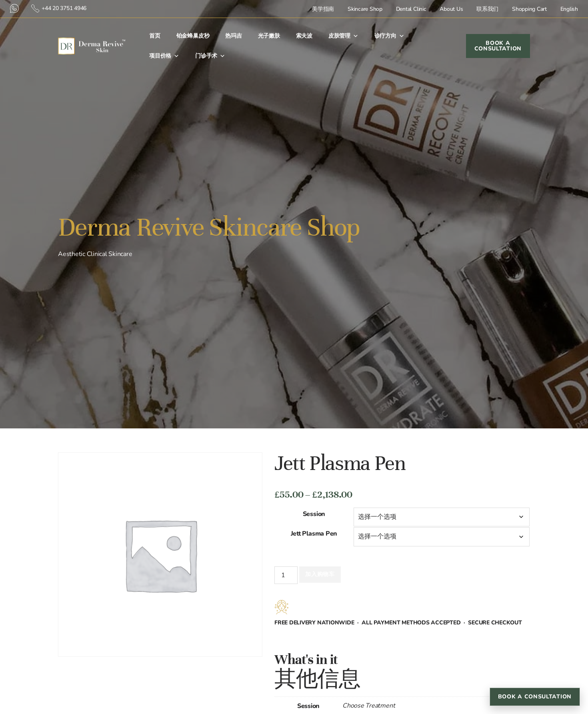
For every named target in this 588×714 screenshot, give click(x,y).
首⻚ (155, 36)
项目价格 (164, 56)
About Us (451, 9)
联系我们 (487, 9)
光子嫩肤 (269, 36)
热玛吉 (233, 36)
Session (314, 514)
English (569, 9)
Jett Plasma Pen (314, 534)
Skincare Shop (365, 9)
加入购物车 (320, 574)
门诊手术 (210, 56)
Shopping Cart (529, 9)
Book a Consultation (535, 697)
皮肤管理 (343, 36)
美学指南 (323, 9)
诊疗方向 (389, 36)
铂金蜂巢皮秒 (193, 36)
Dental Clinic (411, 9)
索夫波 (304, 36)
